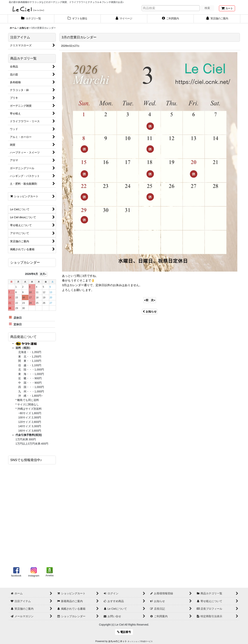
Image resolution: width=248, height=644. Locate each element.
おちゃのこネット (118, 641)
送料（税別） (24, 348)
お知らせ (150, 312)
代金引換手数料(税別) (29, 435)
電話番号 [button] (124, 632)
